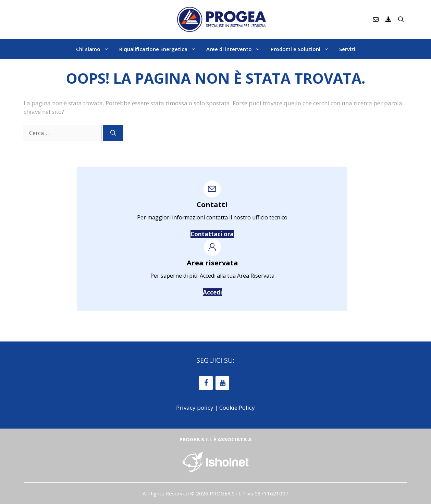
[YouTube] (222, 383)
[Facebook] (206, 383)
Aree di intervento (236, 49)
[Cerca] (113, 133)
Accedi (212, 292)
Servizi (347, 49)
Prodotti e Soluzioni (302, 49)
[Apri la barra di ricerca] (401, 20)
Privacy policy (195, 407)
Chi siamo (95, 49)
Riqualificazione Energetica (160, 49)
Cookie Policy (237, 407)
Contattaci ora (212, 234)
